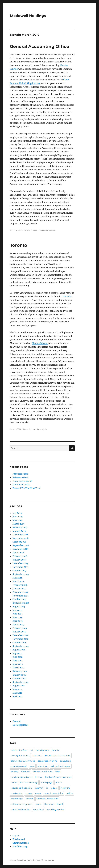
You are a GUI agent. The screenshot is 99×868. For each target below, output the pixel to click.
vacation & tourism (21, 809)
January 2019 (19, 531)
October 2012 (19, 642)
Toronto (19, 245)
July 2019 (17, 513)
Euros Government (22, 481)
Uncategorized (20, 725)
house (59, 782)
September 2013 (21, 603)
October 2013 (19, 599)
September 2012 (21, 646)
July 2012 (17, 653)
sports (38, 804)
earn (32, 766)
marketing (16, 793)
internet (39, 788)
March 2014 (18, 581)
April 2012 (18, 664)
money (29, 793)
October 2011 (19, 678)
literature (65, 788)
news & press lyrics (40, 429)
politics (70, 793)
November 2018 (20, 538)
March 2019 (18, 524)
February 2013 (20, 628)
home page (46, 782)
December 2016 (20, 549)
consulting (65, 761)
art (32, 750)
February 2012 (20, 671)
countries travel (19, 766)
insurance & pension (21, 788)
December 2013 (20, 592)
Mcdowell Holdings (28, 16)
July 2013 (17, 610)
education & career (61, 766)
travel (60, 804)
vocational (39, 809)
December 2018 (20, 535)
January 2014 (19, 589)
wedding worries (55, 809)
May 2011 (17, 693)
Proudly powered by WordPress (41, 860)
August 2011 (19, 686)
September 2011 (21, 682)
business (37, 756)
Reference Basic (20, 477)
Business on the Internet (58, 756)
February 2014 (20, 585)
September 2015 (21, 574)
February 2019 (20, 527)
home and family (29, 782)
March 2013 (18, 624)
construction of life (47, 761)
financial (26, 772)
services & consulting (47, 799)
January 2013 (19, 632)
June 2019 (18, 517)
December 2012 (20, 635)
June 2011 (17, 689)
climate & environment (23, 761)
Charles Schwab (40, 343)
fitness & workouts (42, 772)
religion (30, 799)
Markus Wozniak (21, 485)
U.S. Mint (68, 296)
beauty (55, 750)
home (14, 782)
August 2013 (19, 607)
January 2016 (19, 560)
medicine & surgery (47, 230)
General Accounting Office (40, 46)
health (35, 230)
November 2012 (20, 639)
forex (58, 772)
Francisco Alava (20, 474)
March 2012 (18, 668)
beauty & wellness (20, 756)
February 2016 (20, 556)
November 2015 (20, 567)
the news (49, 804)
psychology (17, 799)
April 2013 (18, 621)
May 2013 (17, 617)
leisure (54, 788)
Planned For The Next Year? (27, 488)
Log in (16, 836)
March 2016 (18, 553)
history (39, 777)
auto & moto (42, 750)
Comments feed (21, 843)
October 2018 (19, 542)
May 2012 (17, 660)
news (38, 793)
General (27, 230)
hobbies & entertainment (58, 777)
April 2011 (17, 696)
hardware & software (22, 777)
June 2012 (17, 657)
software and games (21, 804)
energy (15, 772)
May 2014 (17, 578)
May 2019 (17, 520)
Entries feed (19, 839)
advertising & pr (19, 750)
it (47, 788)
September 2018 (21, 545)
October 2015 (19, 571)
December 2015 (20, 563)
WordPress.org (20, 846)
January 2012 (19, 675)
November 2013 (20, 596)
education (43, 766)
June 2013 (17, 614)
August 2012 (19, 650)
